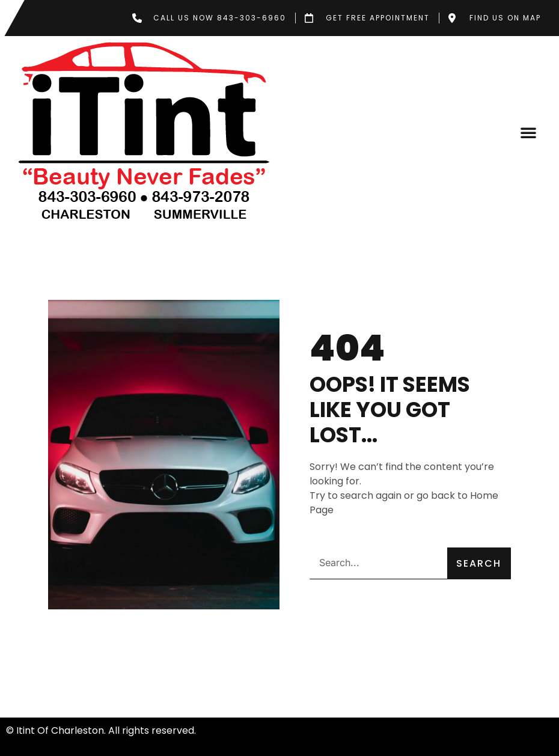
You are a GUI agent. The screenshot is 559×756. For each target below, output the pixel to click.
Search (479, 563)
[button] (528, 132)
